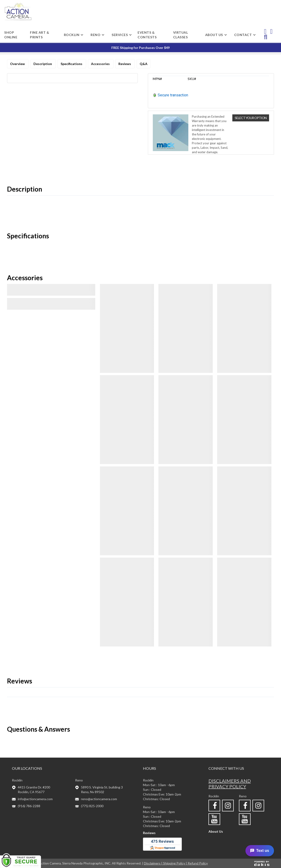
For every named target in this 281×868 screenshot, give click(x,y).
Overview (18, 64)
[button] (72, 35)
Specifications (72, 64)
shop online (11, 35)
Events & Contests (147, 35)
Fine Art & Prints (40, 35)
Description (43, 64)
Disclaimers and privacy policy (230, 784)
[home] (18, 11)
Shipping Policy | (175, 863)
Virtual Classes (181, 35)
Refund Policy (198, 863)
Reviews (125, 64)
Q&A (144, 64)
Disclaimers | (153, 863)
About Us (216, 831)
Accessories (101, 64)
